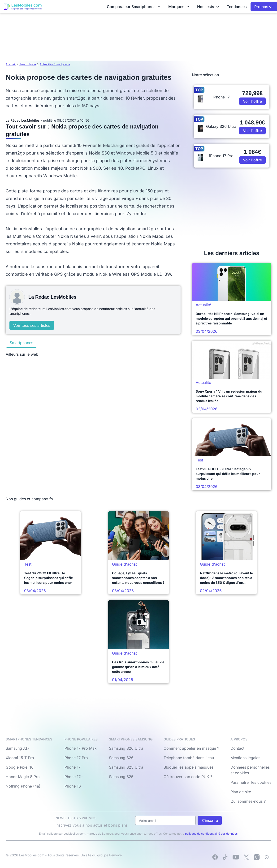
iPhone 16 (72, 786)
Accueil (11, 64)
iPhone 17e (73, 777)
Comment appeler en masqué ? (191, 748)
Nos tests (208, 7)
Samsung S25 (121, 777)
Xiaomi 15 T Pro (20, 758)
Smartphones (21, 343)
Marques (179, 7)
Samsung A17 (17, 748)
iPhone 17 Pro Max (80, 748)
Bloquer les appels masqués (188, 767)
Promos (263, 7)
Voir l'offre (252, 101)
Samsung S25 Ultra (126, 767)
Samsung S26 (121, 758)
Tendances (237, 7)
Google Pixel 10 (20, 767)
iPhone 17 (72, 767)
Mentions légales (245, 758)
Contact (237, 748)
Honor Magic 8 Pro (23, 777)
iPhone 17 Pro (76, 758)
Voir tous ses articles (32, 325)
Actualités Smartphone (55, 64)
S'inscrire (210, 820)
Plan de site (241, 792)
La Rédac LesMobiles (23, 120)
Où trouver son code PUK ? (188, 777)
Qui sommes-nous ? (248, 801)
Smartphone (28, 64)
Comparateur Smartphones (134, 7)
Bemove (115, 855)
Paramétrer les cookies (251, 782)
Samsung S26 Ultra (126, 748)
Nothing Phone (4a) (23, 786)
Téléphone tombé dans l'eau (189, 758)
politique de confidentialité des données (211, 834)
